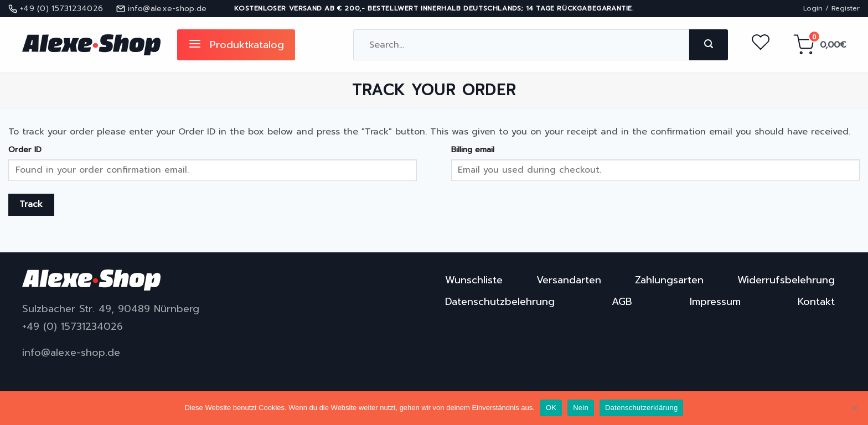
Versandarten (569, 280)
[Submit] (709, 45)
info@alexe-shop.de (71, 353)
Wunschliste (474, 280)
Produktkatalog (236, 45)
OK (551, 408)
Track (31, 204)
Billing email (473, 149)
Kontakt (816, 302)
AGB (622, 302)
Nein (581, 408)
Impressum (715, 302)
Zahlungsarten (669, 280)
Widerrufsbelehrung (786, 280)
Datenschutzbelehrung (500, 302)
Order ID (25, 149)
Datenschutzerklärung (641, 408)
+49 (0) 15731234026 (73, 327)
